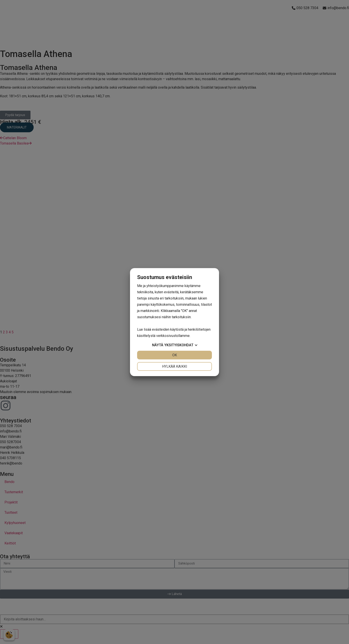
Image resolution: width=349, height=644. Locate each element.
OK (175, 355)
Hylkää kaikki (175, 366)
